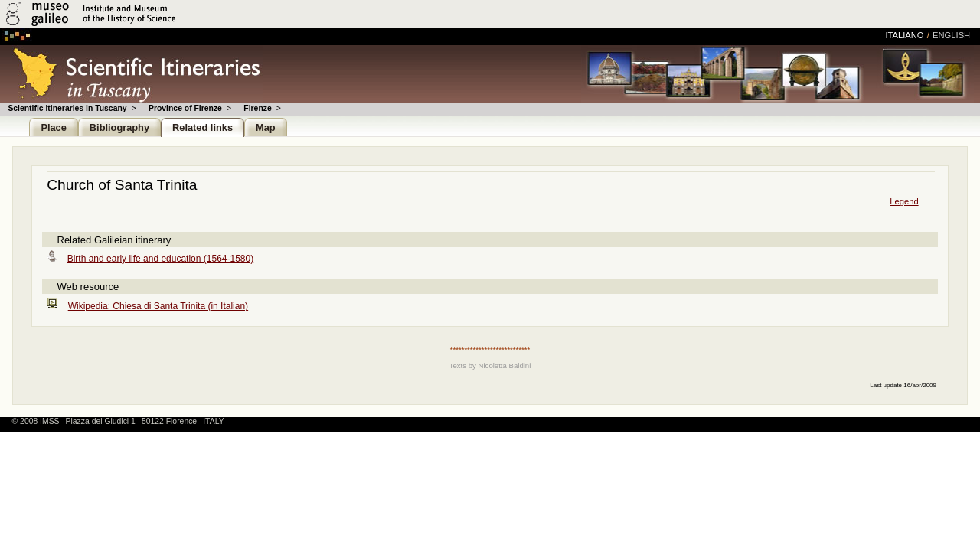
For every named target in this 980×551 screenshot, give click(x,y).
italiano (904, 35)
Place (53, 127)
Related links (203, 127)
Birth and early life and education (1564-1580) (161, 259)
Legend (904, 201)
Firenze (257, 108)
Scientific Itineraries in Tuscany (67, 108)
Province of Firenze (185, 108)
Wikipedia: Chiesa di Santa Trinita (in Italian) (158, 306)
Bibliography (119, 127)
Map (266, 127)
